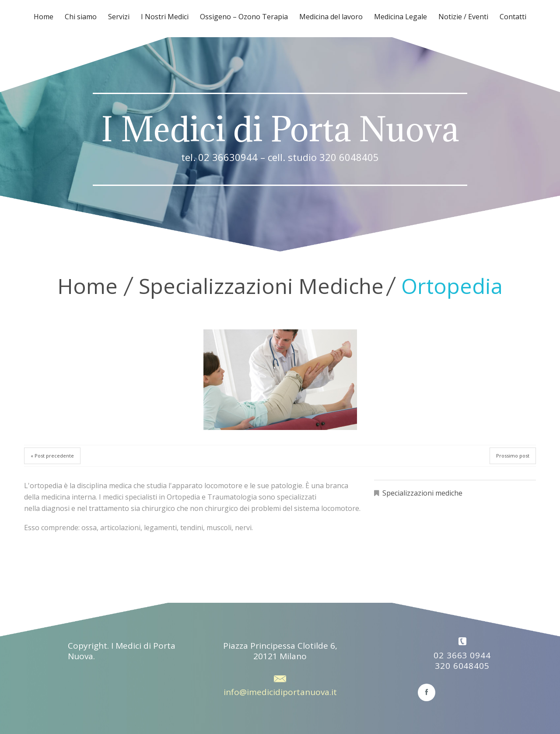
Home (44, 17)
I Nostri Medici (165, 17)
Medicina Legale (401, 17)
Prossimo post (513, 456)
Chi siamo (81, 17)
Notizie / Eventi (463, 17)
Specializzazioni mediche (261, 286)
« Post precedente (52, 456)
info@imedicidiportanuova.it (280, 692)
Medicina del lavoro (331, 17)
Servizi (119, 17)
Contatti (513, 17)
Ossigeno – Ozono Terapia (244, 17)
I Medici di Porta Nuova (280, 129)
